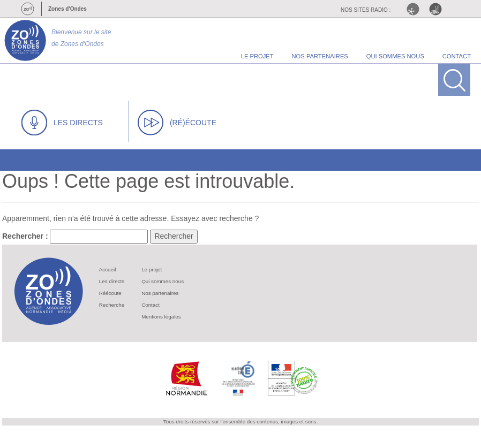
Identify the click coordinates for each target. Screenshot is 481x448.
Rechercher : (25, 236)
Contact (151, 305)
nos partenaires (320, 56)
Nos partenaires (160, 293)
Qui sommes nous (163, 281)
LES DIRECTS (62, 123)
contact (457, 56)
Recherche (112, 305)
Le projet (152, 269)
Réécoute (110, 293)
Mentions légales (161, 317)
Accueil (108, 269)
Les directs (112, 281)
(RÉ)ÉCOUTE (177, 123)
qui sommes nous (395, 56)
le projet (257, 56)
